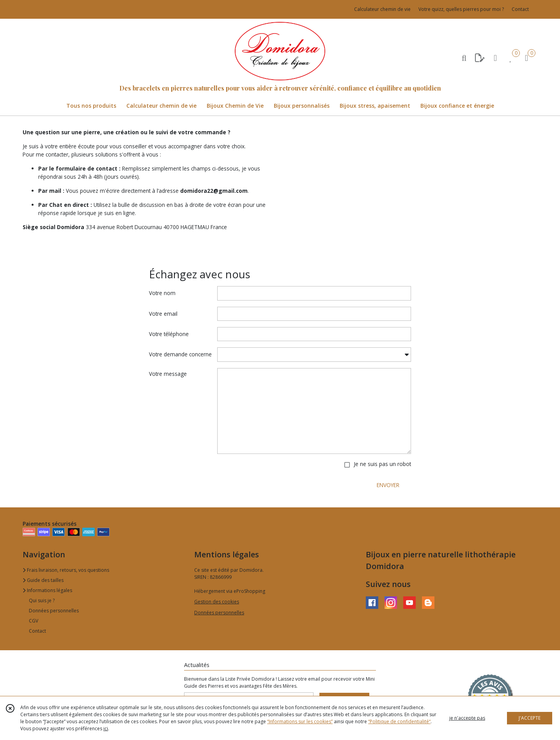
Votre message (168, 374)
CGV (34, 621)
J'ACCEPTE (530, 718)
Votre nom (162, 293)
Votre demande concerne (180, 354)
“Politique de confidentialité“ (399, 721)
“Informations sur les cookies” (300, 721)
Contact (520, 9)
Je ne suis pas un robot (382, 464)
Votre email (163, 314)
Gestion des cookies (217, 602)
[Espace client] (495, 58)
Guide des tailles (43, 580)
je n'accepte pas (467, 718)
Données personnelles (54, 611)
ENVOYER (388, 485)
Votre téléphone (169, 334)
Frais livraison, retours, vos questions (66, 570)
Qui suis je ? (42, 600)
